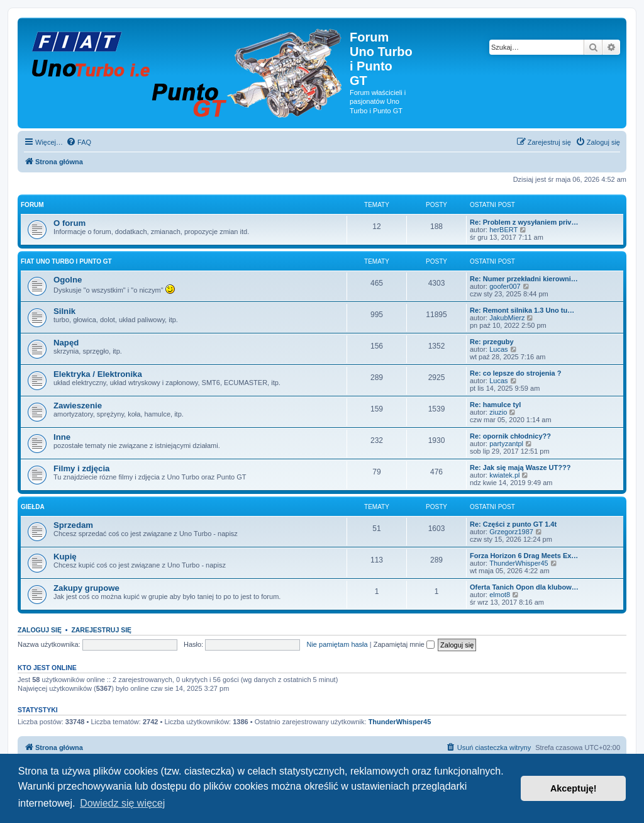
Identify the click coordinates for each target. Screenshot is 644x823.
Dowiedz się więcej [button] (122, 803)
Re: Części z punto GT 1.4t (513, 524)
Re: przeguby (492, 342)
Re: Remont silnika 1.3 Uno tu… (522, 310)
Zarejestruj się (101, 630)
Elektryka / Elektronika (98, 374)
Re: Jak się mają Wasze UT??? (520, 467)
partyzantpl (506, 444)
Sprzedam (73, 525)
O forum (69, 223)
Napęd (66, 343)
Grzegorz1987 (511, 532)
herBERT (503, 230)
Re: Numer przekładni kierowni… (524, 279)
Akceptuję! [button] (574, 788)
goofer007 (505, 286)
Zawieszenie (78, 406)
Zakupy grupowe (86, 588)
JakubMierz (507, 318)
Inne (62, 437)
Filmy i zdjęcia (81, 468)
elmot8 (500, 595)
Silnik (64, 311)
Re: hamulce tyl (495, 405)
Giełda (33, 507)
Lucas (498, 349)
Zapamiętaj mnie (404, 644)
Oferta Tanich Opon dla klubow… (524, 587)
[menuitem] (79, 142)
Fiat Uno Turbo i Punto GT (66, 261)
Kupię (65, 557)
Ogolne (68, 280)
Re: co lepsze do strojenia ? (515, 373)
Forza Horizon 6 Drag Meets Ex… (524, 556)
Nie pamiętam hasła (337, 644)
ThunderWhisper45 (519, 563)
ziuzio (498, 412)
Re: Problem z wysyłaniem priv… (524, 222)
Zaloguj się (40, 630)
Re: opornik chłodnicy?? (510, 436)
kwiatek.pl (504, 475)
